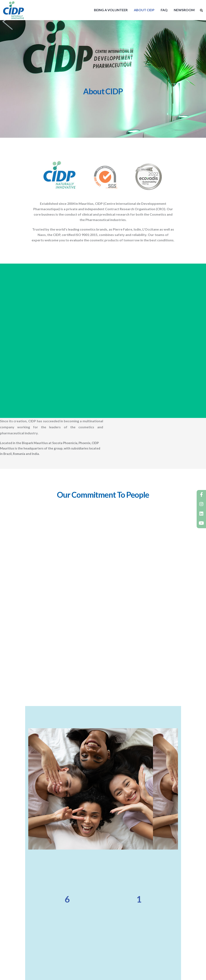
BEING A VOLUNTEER (111, 10)
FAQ (164, 10)
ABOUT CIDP (144, 10)
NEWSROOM (184, 10)
